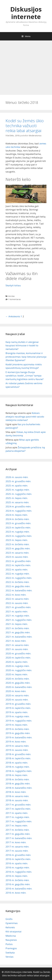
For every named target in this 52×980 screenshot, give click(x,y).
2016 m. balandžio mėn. (19, 889)
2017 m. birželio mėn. (17, 830)
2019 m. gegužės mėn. (18, 733)
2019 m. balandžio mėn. (19, 737)
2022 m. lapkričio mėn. (18, 565)
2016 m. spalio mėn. (17, 863)
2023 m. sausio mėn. (17, 557)
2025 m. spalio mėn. (17, 486)
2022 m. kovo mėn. (16, 595)
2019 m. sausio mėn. (17, 750)
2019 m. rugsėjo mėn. (18, 716)
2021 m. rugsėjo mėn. (18, 616)
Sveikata (10, 953)
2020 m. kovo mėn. (16, 691)
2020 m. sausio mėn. (17, 700)
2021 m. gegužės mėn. (18, 632)
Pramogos (11, 948)
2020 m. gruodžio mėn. (18, 653)
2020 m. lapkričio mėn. (18, 658)
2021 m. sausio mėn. (17, 649)
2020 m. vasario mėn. (17, 695)
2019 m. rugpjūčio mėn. (19, 721)
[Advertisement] (26, 66)
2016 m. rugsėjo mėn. (18, 867)
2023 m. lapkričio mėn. (18, 528)
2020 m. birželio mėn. (17, 679)
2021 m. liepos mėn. (17, 624)
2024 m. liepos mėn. (17, 515)
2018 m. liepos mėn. (17, 775)
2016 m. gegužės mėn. (18, 884)
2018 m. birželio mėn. (17, 779)
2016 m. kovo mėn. (16, 893)
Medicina (11, 936)
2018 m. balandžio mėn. (19, 788)
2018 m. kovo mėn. (16, 792)
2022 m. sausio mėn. (17, 603)
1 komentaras (14, 299)
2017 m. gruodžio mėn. (18, 805)
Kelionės (10, 927)
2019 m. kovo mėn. (16, 742)
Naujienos (11, 940)
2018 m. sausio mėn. (17, 800)
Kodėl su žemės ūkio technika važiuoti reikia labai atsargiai (25, 126)
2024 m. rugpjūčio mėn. (19, 511)
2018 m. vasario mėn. (17, 796)
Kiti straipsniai (14, 931)
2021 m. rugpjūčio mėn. (19, 620)
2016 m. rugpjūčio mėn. (19, 872)
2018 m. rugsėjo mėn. (18, 767)
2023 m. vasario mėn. (17, 553)
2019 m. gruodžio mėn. (18, 704)
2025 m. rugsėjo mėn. (18, 490)
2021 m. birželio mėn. (17, 628)
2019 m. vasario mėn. (17, 746)
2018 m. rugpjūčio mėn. (19, 771)
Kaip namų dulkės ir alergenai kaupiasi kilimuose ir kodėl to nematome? (22, 345)
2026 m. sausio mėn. (17, 477)
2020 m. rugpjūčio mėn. (19, 670)
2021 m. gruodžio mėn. (18, 607)
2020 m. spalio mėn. (17, 662)
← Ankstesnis (13, 316)
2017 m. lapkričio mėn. (18, 809)
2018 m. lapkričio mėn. (18, 758)
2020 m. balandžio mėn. (19, 687)
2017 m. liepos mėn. (17, 825)
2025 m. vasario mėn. (17, 502)
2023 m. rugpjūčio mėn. (19, 536)
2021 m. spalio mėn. (17, 611)
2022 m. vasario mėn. (17, 599)
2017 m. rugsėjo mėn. (18, 817)
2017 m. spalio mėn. (17, 813)
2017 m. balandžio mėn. (19, 838)
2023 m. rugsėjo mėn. (18, 532)
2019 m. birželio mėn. (17, 729)
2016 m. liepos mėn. (17, 876)
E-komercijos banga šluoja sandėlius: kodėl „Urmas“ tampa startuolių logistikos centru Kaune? (25, 376)
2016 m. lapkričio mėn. (18, 859)
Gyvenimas (12, 923)
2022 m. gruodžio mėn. (18, 561)
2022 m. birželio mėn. (17, 582)
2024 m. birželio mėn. (17, 519)
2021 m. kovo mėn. (16, 641)
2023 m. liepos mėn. (17, 540)
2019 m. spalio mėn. (17, 712)
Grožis (9, 919)
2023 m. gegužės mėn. (18, 548)
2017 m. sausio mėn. (17, 851)
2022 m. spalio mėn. (17, 569)
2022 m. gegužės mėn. (18, 586)
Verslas (11, 296)
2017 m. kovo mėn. (16, 842)
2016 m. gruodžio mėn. (18, 855)
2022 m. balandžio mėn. (19, 590)
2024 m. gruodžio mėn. (18, 506)
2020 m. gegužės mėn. (18, 683)
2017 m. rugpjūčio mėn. (19, 821)
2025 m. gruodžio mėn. (18, 481)
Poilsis (9, 944)
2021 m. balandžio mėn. (19, 637)
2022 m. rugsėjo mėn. (18, 574)
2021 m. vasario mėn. (17, 645)
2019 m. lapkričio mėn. (18, 708)
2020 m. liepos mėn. (17, 674)
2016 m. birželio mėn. (17, 880)
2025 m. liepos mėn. (17, 498)
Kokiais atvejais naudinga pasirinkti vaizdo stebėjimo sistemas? (25, 416)
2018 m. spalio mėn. (17, 763)
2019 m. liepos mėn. (17, 725)
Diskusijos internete (26, 13)
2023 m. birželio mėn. (17, 544)
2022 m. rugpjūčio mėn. (19, 578)
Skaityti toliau (13, 285)
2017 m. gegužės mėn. (18, 834)
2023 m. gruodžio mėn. (18, 523)
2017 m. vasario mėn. (17, 847)
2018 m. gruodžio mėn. (18, 754)
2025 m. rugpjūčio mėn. (19, 494)
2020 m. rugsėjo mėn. (18, 666)
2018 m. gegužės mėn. (18, 784)
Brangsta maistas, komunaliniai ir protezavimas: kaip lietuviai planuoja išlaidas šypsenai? (26, 357)
